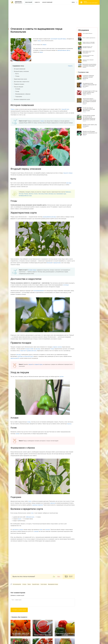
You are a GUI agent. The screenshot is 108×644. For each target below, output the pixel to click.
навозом (53, 503)
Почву (52, 349)
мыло (20, 519)
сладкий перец (38, 364)
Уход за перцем (19, 87)
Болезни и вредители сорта (22, 99)
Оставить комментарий (19, 610)
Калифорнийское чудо (25, 196)
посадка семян (29, 349)
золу (30, 501)
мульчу (69, 424)
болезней (50, 263)
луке (41, 530)
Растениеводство (17, 584)
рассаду (38, 349)
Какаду (26, 194)
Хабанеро (68, 192)
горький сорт (65, 109)
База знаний (29, 2)
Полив (17, 91)
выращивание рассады (49, 217)
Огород (24, 584)
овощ (39, 41)
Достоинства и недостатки (22, 82)
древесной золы (32, 351)
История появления (20, 69)
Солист (36, 194)
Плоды (17, 76)
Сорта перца (44, 584)
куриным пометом (37, 505)
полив (17, 434)
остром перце (32, 270)
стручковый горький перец (58, 39)
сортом (61, 376)
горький (30, 364)
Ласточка (41, 194)
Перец (12, 109)
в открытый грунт (28, 356)
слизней (36, 531)
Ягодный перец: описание (21, 71)
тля (32, 513)
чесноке (48, 530)
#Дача (91, 2)
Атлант (46, 194)
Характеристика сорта (20, 79)
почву (29, 422)
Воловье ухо (52, 194)
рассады (69, 183)
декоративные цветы (64, 50)
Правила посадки (19, 84)
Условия (18, 89)
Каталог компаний (47, 2)
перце (42, 121)
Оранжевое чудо (61, 194)
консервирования (39, 291)
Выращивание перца (53, 584)
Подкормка (19, 97)
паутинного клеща (18, 530)
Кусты (17, 74)
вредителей (57, 263)
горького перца (68, 173)
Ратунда (21, 194)
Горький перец (36, 584)
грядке (44, 45)
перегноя (23, 351)
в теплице (66, 285)
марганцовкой (15, 358)
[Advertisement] (54, 15)
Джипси (31, 194)
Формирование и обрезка (23, 94)
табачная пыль (30, 517)
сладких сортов (57, 347)
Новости (37, 2)
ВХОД (75, 2)
